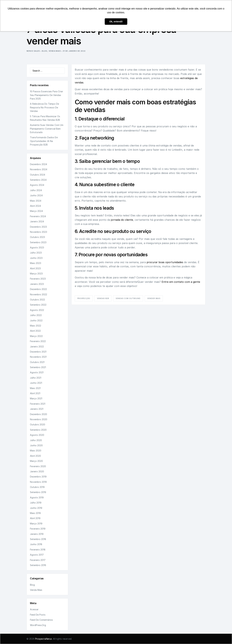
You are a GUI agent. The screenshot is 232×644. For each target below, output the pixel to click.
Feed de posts (38, 615)
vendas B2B (103, 298)
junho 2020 (36, 445)
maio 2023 (36, 263)
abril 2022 (35, 331)
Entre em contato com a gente (181, 282)
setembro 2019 (38, 492)
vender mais (154, 298)
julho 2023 (36, 253)
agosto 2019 (37, 497)
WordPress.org (38, 625)
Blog (45, 51)
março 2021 (36, 398)
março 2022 (36, 336)
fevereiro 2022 (38, 341)
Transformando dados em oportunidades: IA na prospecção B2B (44, 141)
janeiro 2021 (37, 409)
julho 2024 (36, 190)
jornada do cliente (122, 220)
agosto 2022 (37, 310)
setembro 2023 (38, 242)
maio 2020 (36, 451)
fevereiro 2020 (38, 466)
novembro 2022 (39, 294)
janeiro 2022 (37, 347)
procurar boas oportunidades (165, 262)
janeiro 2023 (37, 284)
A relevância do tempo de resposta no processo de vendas (44, 107)
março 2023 (36, 274)
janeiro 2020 (37, 471)
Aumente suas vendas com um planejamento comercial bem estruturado (47, 129)
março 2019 (36, 524)
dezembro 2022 (38, 289)
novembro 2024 (39, 169)
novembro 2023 (39, 232)
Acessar (34, 609)
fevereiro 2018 (38, 550)
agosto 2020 (37, 435)
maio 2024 (36, 201)
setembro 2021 (38, 367)
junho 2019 (36, 508)
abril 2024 (35, 206)
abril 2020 (35, 456)
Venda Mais (55, 51)
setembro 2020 (38, 430)
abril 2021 (35, 393)
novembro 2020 (39, 419)
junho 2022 (36, 320)
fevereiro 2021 (38, 404)
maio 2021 (35, 388)
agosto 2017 (37, 555)
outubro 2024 (38, 175)
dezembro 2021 (38, 352)
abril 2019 (35, 518)
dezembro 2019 (38, 477)
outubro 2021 (37, 362)
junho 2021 (36, 383)
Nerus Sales (33, 51)
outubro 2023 (37, 237)
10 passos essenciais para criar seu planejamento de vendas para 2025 (46, 95)
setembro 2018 (38, 539)
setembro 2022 (38, 305)
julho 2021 (36, 378)
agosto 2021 (37, 372)
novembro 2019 (38, 482)
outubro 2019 (37, 487)
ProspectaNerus (43, 639)
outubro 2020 (38, 424)
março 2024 (36, 211)
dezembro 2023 (38, 227)
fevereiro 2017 (38, 560)
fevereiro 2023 (38, 279)
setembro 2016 (38, 565)
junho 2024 (36, 195)
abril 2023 (35, 268)
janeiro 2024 (37, 221)
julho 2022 (36, 315)
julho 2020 (36, 440)
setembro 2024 (38, 180)
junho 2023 (36, 258)
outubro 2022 (37, 300)
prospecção (84, 298)
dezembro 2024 (39, 164)
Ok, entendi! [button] (116, 22)
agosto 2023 (37, 247)
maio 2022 (36, 326)
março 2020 (36, 461)
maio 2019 (35, 513)
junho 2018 (36, 544)
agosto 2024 (37, 185)
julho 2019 (36, 503)
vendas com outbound (128, 298)
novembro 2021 (38, 357)
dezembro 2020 (39, 414)
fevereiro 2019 (38, 529)
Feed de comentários (41, 620)
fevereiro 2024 (38, 216)
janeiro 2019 (37, 534)
